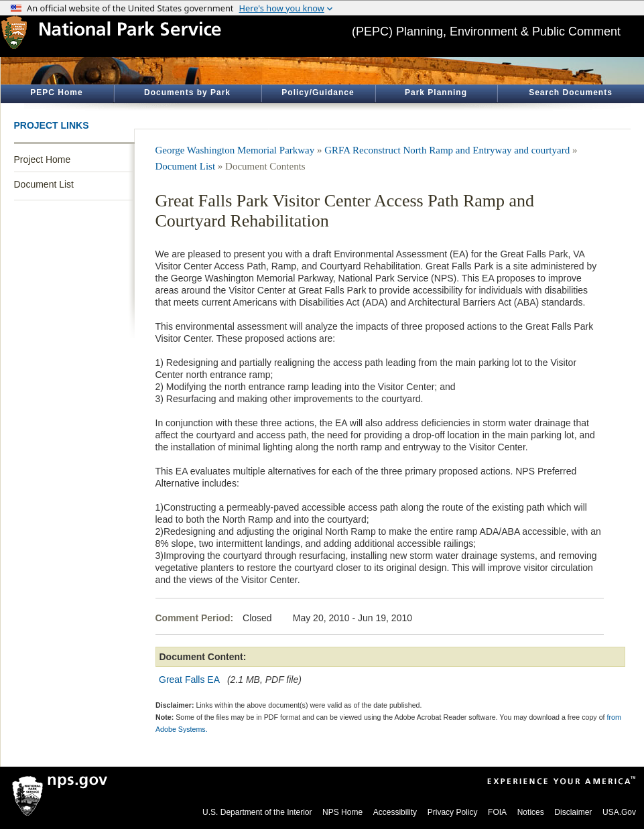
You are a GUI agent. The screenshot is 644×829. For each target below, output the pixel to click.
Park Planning (436, 92)
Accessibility (395, 812)
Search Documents (571, 92)
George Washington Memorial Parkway (235, 150)
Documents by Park (187, 92)
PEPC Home (56, 92)
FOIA (497, 812)
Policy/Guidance (318, 92)
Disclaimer (573, 812)
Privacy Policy (453, 812)
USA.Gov (619, 812)
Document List (44, 184)
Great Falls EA (189, 680)
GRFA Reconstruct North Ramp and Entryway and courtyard (447, 150)
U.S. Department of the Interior (257, 812)
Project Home (43, 160)
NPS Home (342, 812)
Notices (531, 812)
